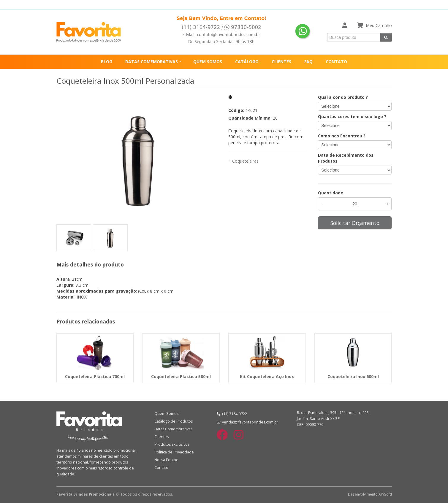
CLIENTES (281, 62)
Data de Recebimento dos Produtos (346, 158)
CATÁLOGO (247, 62)
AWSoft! (385, 494)
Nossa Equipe (166, 460)
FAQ (308, 62)
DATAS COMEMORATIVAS (152, 62)
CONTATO (336, 62)
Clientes (162, 437)
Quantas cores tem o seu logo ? (352, 116)
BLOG (107, 62)
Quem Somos (166, 414)
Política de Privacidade (174, 452)
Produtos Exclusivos (172, 444)
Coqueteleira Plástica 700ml (95, 376)
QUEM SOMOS (208, 62)
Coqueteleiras (245, 161)
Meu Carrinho (379, 25)
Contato (161, 468)
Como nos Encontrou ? (342, 136)
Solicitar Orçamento (355, 223)
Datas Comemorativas (173, 429)
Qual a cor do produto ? (343, 97)
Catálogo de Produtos (174, 421)
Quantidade (331, 193)
